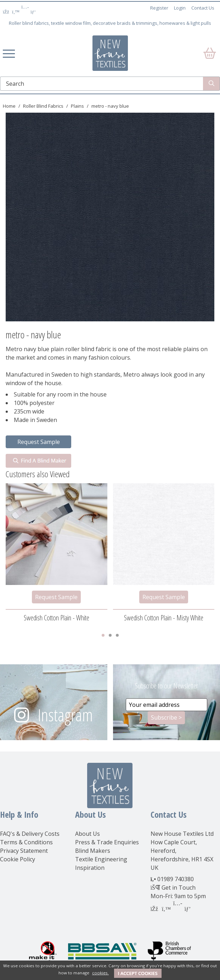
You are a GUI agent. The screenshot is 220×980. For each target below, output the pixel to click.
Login (180, 8)
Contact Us (203, 8)
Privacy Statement (24, 851)
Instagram (65, 715)
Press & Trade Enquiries (107, 842)
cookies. (100, 973)
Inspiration (90, 868)
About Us (88, 834)
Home (9, 106)
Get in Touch (179, 888)
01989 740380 (176, 879)
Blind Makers (93, 851)
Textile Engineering (101, 859)
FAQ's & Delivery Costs (30, 834)
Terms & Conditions (26, 842)
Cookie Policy (18, 859)
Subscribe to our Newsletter (167, 686)
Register (159, 8)
